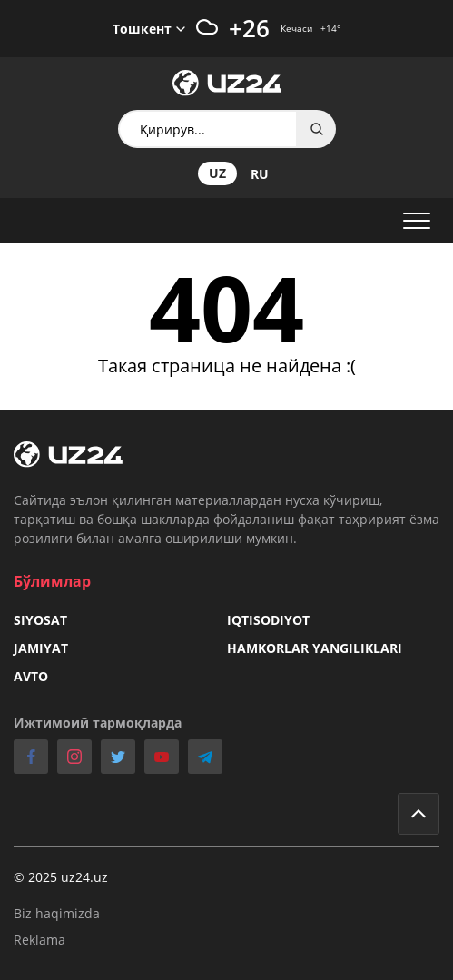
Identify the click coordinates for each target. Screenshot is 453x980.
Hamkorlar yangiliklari (315, 648)
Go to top (419, 814)
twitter (118, 757)
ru (260, 174)
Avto (31, 676)
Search (317, 129)
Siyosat (40, 620)
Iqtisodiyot (268, 620)
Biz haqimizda (57, 913)
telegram (205, 757)
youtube (162, 757)
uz (217, 173)
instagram (74, 757)
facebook (31, 757)
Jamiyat (41, 648)
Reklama (39, 940)
